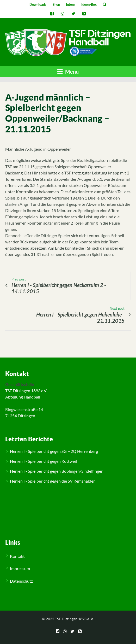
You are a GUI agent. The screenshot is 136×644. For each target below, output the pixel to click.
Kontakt (17, 556)
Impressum (20, 568)
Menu (68, 71)
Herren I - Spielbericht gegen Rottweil (43, 461)
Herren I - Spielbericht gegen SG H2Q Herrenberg (54, 451)
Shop (56, 4)
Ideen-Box (89, 4)
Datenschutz (21, 581)
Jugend (16, 353)
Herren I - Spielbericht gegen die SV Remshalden (53, 481)
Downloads (38, 4)
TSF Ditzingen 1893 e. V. (74, 619)
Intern (70, 4)
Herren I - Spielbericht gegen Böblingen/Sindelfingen (57, 471)
